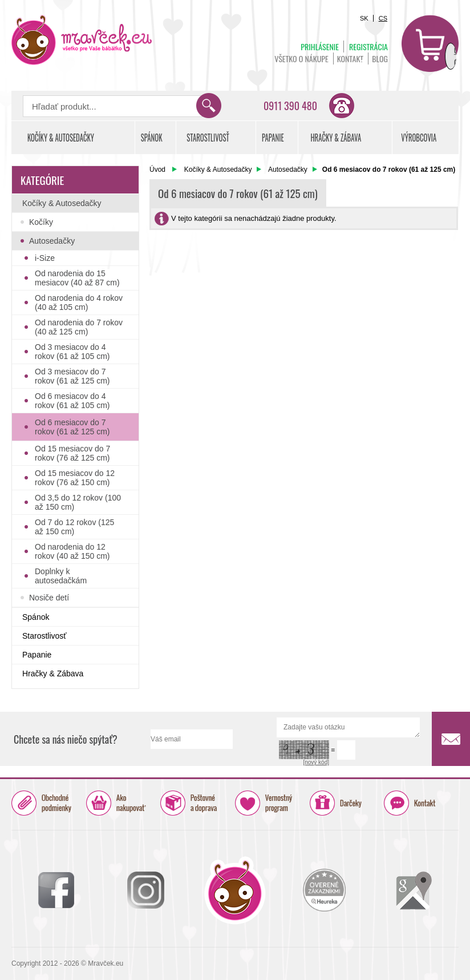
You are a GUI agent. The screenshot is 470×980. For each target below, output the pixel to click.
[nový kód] (316, 762)
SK (364, 18)
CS (383, 18)
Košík (430, 43)
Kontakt (350, 59)
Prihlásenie (320, 47)
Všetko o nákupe (301, 59)
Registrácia (368, 47)
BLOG (380, 59)
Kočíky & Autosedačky (218, 170)
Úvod (157, 170)
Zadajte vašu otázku (348, 727)
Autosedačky (288, 170)
